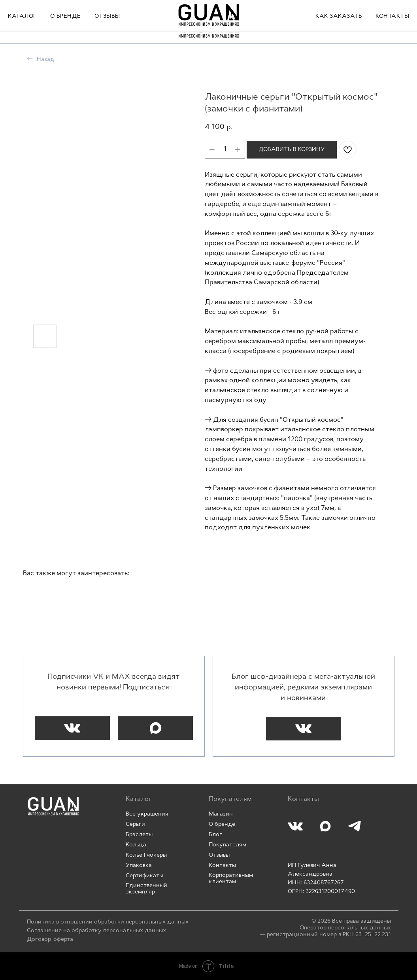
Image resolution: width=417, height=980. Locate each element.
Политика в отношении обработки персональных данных (108, 922)
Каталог (22, 28)
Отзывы (107, 28)
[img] (53, 806)
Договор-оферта (50, 939)
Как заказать (339, 28)
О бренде (66, 28)
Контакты (392, 28)
